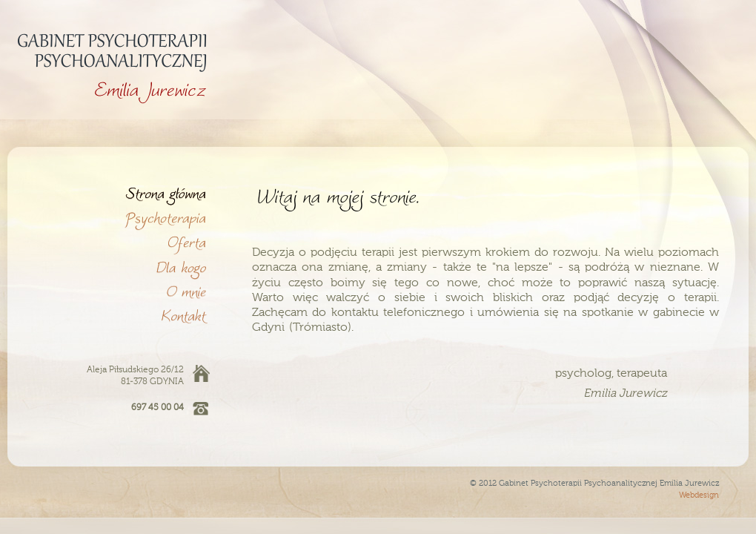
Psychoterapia (115, 218)
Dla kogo (115, 267)
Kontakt (115, 316)
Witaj (115, 194)
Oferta (115, 243)
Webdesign (699, 496)
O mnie (115, 292)
